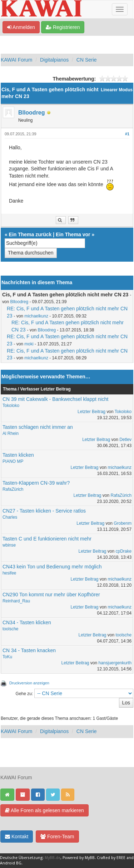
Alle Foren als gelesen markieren (44, 810)
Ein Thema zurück (30, 234)
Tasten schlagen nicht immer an (38, 427)
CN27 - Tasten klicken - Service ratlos (44, 511)
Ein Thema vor (73, 234)
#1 (127, 134)
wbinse (9, 545)
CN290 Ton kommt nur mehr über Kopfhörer (51, 595)
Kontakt (17, 837)
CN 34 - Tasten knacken (29, 650)
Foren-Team (57, 837)
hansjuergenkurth (115, 663)
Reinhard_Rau (16, 601)
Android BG (11, 863)
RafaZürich (13, 489)
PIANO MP (13, 461)
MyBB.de (53, 858)
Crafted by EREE (111, 858)
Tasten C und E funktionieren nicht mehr (47, 539)
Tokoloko (11, 406)
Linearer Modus (117, 90)
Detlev (125, 440)
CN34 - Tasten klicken (27, 622)
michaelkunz (36, 316)
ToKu (7, 657)
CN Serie (87, 60)
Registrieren (63, 27)
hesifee (9, 573)
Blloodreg (32, 113)
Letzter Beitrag (91, 412)
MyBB (90, 858)
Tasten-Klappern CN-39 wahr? (36, 483)
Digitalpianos (54, 60)
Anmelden (21, 27)
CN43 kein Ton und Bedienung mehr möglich (52, 567)
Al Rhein (11, 433)
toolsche (11, 629)
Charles (10, 517)
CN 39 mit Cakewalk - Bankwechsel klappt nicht (55, 399)
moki (29, 344)
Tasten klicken (18, 455)
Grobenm (123, 523)
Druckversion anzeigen (29, 683)
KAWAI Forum (16, 60)
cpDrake (123, 551)
